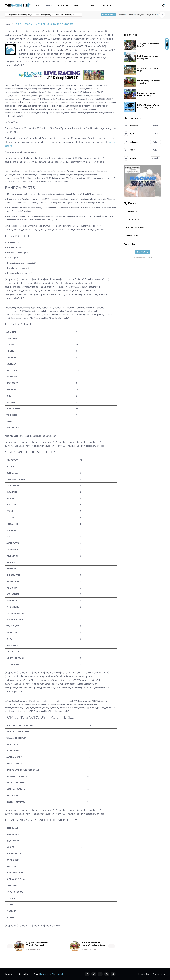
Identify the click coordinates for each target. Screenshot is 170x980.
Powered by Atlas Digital (51, 974)
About (48, 5)
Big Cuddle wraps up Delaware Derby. (146, 94)
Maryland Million (133, 219)
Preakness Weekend (134, 211)
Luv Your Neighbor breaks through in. (148, 82)
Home (38, 5)
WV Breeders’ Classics (135, 227)
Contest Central (105, 5)
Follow (156, 126)
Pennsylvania (140, 15)
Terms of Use (144, 974)
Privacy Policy (159, 974)
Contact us (90, 5)
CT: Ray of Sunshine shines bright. (149, 70)
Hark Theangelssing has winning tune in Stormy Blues (50, 15)
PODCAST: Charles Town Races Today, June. (148, 106)
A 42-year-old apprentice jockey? (13, 15)
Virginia (150, 15)
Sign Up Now (143, 252)
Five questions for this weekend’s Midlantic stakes (93, 944)
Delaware (130, 15)
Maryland (121, 15)
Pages (76, 5)
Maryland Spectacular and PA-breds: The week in (37, 944)
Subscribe (156, 158)
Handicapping (63, 5)
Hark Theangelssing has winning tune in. (147, 57)
